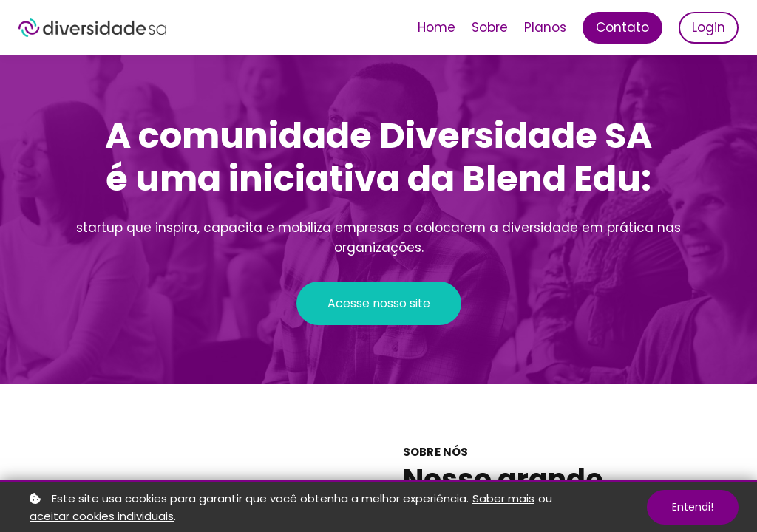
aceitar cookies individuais (102, 516)
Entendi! (693, 507)
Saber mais (503, 498)
